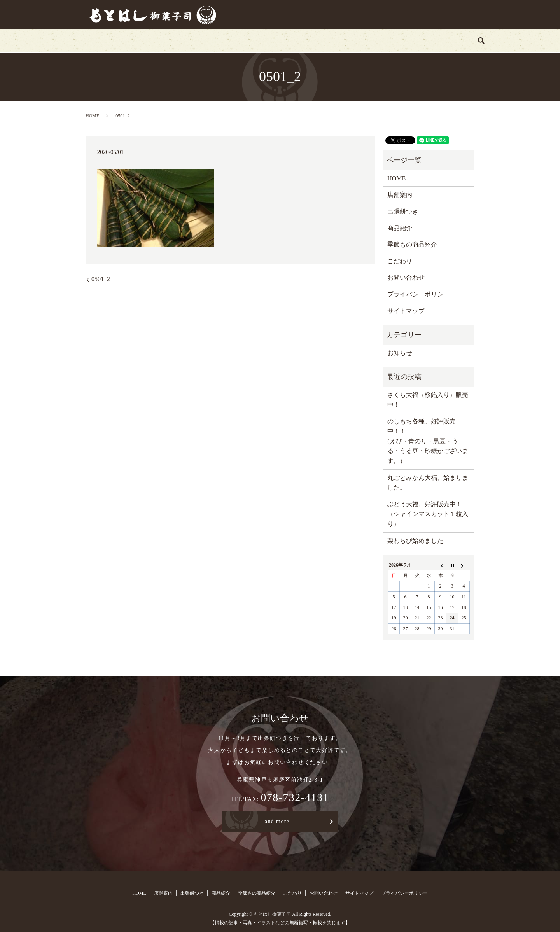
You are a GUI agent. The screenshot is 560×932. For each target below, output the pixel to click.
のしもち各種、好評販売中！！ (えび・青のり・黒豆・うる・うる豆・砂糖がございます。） (428, 441)
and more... (280, 821)
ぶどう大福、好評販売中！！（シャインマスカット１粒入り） (428, 514)
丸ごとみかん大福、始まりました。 (428, 483)
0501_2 (101, 279)
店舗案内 (163, 41)
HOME (125, 41)
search (439, 41)
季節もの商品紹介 (301, 41)
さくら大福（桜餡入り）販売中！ (428, 400)
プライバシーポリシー (418, 294)
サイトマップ (406, 311)
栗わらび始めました (415, 541)
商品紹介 (248, 41)
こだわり (353, 41)
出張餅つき (206, 41)
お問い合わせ (399, 41)
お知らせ (400, 353)
